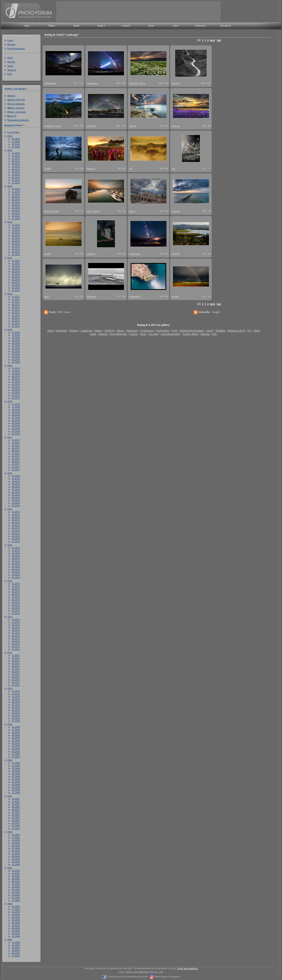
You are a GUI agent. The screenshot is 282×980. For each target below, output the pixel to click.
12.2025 (16, 153)
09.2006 (16, 843)
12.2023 (16, 225)
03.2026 (16, 141)
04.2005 (16, 892)
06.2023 (16, 241)
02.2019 (16, 395)
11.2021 (16, 299)
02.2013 (16, 610)
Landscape (86, 331)
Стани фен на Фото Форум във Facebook (127, 977)
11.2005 (16, 873)
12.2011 (16, 655)
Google (216, 312)
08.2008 (16, 774)
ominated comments (18, 120)
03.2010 (16, 715)
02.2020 (16, 359)
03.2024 (16, 213)
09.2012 (16, 627)
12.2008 (16, 763)
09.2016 (16, 484)
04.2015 (16, 533)
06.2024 (16, 205)
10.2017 (16, 445)
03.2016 (16, 500)
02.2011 (16, 682)
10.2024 (16, 194)
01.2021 (16, 326)
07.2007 (16, 812)
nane (47, 296)
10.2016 (16, 481)
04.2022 (16, 282)
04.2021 (16, 318)
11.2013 (16, 586)
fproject (176, 83)
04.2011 (16, 677)
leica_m (176, 126)
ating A (12, 116)
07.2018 (16, 417)
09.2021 (16, 304)
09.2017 (16, 448)
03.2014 (16, 572)
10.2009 (16, 732)
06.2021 (16, 313)
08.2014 (16, 558)
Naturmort (132, 331)
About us (12, 70)
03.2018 (16, 428)
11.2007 (16, 801)
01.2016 (16, 505)
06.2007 (16, 815)
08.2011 (16, 666)
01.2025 (16, 183)
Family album (191, 334)
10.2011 (16, 660)
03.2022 (16, 285)
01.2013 (16, 613)
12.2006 (16, 834)
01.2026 (16, 147)
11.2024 (16, 191)
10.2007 (16, 804)
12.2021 (16, 296)
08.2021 (16, 307)
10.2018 (16, 409)
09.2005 (16, 878)
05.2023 (16, 243)
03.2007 (16, 823)
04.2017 (16, 461)
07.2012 (16, 633)
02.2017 (16, 467)
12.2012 (16, 619)
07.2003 (16, 956)
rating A (101, 25)
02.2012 (16, 646)
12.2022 (16, 260)
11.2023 (16, 227)
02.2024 (16, 216)
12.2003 (16, 942)
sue (173, 168)
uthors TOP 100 (16, 100)
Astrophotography (170, 334)
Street (50, 331)
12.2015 (16, 512)
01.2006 (16, 864)
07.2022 (16, 274)
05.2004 (16, 925)
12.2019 (16, 368)
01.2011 (16, 685)
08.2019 (16, 379)
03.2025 (16, 177)
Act (249, 331)
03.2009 (16, 751)
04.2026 (16, 139)
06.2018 (16, 420)
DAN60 (176, 254)
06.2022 (16, 277)
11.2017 (16, 443)
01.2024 (16, 218)
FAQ (10, 74)
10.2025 (16, 158)
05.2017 (16, 459)
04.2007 (16, 820)
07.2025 (16, 166)
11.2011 (16, 658)
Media (52, 25)
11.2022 (16, 263)
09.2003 (16, 950)
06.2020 (16, 348)
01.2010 (16, 721)
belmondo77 (135, 296)
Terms (10, 66)
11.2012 (16, 622)
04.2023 (16, 246)
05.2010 (16, 710)
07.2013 (16, 597)
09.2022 (16, 269)
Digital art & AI (236, 331)
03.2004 (16, 931)
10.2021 (16, 302)
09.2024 (16, 197)
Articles (11, 62)
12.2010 (16, 691)
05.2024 (16, 208)
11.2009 (16, 730)
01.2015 (16, 541)
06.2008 (16, 779)
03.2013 (16, 608)
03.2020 (16, 357)
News (10, 58)
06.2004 (16, 922)
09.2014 (16, 556)
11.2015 (16, 514)
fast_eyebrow (93, 211)
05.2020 (16, 351)
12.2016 (16, 476)
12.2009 (16, 727)
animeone (92, 126)
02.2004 (16, 933)
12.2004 (16, 906)
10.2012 (16, 625)
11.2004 (16, 909)
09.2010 (16, 699)
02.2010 (16, 718)
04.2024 (16, 210)
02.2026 (16, 144)
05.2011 (16, 674)
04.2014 (16, 569)
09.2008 (16, 771)
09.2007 (16, 807)
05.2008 (16, 782)
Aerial (209, 331)
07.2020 (16, 346)
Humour (205, 334)
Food (175, 331)
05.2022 (16, 279)
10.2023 (16, 230)
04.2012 (16, 641)
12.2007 (16, 799)
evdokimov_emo (53, 126)
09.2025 (16, 161)
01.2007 (16, 828)
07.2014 (16, 561)
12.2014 (16, 547)
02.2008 (16, 790)
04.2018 (16, 426)
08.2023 (16, 235)
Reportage (62, 331)
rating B (126, 25)
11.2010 (16, 694)
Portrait (74, 331)
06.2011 (16, 671)
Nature (99, 331)
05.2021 (16, 315)
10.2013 (16, 589)
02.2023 (16, 252)
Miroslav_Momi (137, 83)
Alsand (133, 126)
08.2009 (16, 738)
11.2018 (16, 407)
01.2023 (16, 254)
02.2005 (16, 897)
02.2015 (16, 539)
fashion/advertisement (192, 331)
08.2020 (16, 343)
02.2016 (16, 503)
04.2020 (16, 354)
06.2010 (16, 707)
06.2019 (16, 384)
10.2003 (16, 948)
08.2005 (16, 881)
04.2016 (16, 497)
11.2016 (16, 478)
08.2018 (16, 415)
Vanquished (50, 83)
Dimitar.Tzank (52, 211)
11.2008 (16, 765)
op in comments (16, 104)
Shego (132, 211)
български (226, 25)
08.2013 (16, 594)
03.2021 (16, 321)
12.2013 (16, 583)
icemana (176, 211)
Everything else (119, 334)
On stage (153, 334)
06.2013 (16, 600)
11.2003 (16, 945)
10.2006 (16, 840)
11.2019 (16, 371)
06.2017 (16, 456)
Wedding (220, 331)
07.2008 (16, 776)
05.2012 (16, 638)
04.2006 (16, 856)
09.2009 (16, 735)
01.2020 (16, 362)
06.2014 (16, 564)
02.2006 (16, 862)
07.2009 (16, 740)
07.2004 (16, 920)
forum (151, 25)
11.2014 (16, 550)
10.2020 (16, 338)
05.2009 (16, 746)
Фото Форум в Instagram (167, 977)
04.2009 (16, 748)
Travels (134, 334)
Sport (143, 334)
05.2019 (16, 387)
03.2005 (16, 895)
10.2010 (16, 696)
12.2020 (16, 332)
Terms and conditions (188, 968)
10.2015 (16, 517)
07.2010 (16, 704)
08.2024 (16, 199)
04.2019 (16, 390)
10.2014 (16, 553)
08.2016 (16, 487)
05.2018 (16, 423)
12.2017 (16, 440)
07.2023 (16, 238)
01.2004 (16, 936)
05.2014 (16, 566)
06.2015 (16, 528)
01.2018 (16, 434)
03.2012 (16, 644)
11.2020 (16, 335)
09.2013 (16, 591)
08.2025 (16, 164)
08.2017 (16, 451)
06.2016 (16, 492)
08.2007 (16, 809)
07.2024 (16, 202)
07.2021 (16, 310)
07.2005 (16, 884)
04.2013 (16, 605)
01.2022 (16, 290)
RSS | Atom (64, 312)
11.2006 (16, 837)
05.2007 (16, 818)
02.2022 (16, 287)
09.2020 (16, 340)
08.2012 (16, 630)
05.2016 (16, 495)
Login (10, 40)
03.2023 (16, 249)
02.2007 (16, 826)
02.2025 (16, 180)
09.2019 (16, 376)
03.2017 (16, 464)
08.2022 (16, 271)
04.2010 (16, 713)
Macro (120, 331)
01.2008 (16, 792)
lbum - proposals (16, 112)
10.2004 (16, 912)
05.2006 (16, 853)
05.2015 (16, 531)
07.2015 (16, 525)
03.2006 (16, 859)
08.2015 (16, 522)
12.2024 (16, 189)
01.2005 (16, 900)
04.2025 (16, 174)
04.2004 (16, 928)
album (76, 25)
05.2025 (16, 172)
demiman (91, 296)
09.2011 (16, 663)
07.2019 (16, 382)
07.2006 (16, 848)
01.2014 (16, 577)
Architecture (147, 331)
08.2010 (16, 702)
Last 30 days (14, 132)
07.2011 (16, 669)
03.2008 (16, 787)
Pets (215, 334)
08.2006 (16, 845)
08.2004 (16, 917)
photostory (201, 25)
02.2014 (16, 575)
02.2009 (16, 754)
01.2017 (16, 470)
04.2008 (16, 784)
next (212, 40)
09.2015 (16, 520)
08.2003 (16, 953)
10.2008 (16, 768)
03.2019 (16, 392)
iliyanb (175, 296)
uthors (11, 95)
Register (11, 44)
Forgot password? (16, 48)
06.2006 (16, 851)
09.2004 (16, 914)
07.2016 (16, 489)
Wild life (110, 331)
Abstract (103, 334)
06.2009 (16, 743)
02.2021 (16, 323)
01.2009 (16, 757)
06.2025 (16, 169)
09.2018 (16, 412)
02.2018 (16, 431)
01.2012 (16, 649)
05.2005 (16, 889)
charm (47, 254)
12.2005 (16, 870)
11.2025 (16, 155)
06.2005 (16, 887)
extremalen (92, 83)
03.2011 (16, 679)
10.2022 (16, 266)
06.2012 (16, 635)
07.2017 (16, 453)
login (27, 25)
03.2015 (16, 536)
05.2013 (16, 602)
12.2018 (16, 404)
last (219, 40)
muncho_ (91, 168)
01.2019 (16, 398)
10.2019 (16, 373)
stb (131, 168)
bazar (176, 25)
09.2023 (16, 233)
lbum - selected (16, 108)
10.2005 (16, 876)
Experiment (163, 331)
